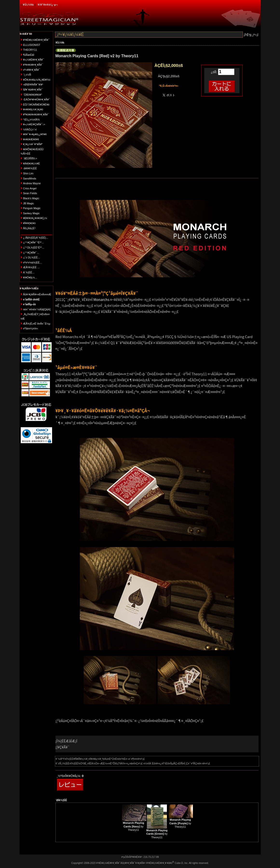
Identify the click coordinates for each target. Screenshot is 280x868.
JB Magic (29, 203)
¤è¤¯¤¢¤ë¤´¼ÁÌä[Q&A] (37, 309)
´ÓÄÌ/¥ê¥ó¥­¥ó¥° (33, 95)
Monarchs (101, 299)
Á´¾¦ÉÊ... (29, 272)
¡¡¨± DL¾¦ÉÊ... (32, 257)
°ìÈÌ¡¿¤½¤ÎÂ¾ (31, 120)
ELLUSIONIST (32, 45)
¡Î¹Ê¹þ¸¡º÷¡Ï (251, 35)
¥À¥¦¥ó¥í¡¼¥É (32, 164)
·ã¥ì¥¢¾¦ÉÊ (30, 168)
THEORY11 (30, 50)
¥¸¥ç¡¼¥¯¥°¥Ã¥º (33, 144)
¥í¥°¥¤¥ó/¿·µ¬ (48, 5)
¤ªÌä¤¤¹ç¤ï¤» (31, 328)
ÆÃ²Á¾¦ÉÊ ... (31, 267)
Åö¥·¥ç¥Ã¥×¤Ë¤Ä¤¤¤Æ (37, 294)
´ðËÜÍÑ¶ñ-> (30, 158)
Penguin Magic (32, 208)
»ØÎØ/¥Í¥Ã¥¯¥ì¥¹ (33, 85)
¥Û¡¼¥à (28, 5)
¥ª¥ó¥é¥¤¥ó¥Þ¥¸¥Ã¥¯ (36, 114)
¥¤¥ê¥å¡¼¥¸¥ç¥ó (33, 109)
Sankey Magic (31, 213)
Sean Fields (30, 193)
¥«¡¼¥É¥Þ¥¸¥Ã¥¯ (34, 60)
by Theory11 (133, 826)
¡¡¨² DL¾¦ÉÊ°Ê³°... (34, 248)
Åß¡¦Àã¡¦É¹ (29, 228)
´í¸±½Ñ (27, 75)
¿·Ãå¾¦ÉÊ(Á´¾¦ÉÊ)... (36, 238)
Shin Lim (28, 173)
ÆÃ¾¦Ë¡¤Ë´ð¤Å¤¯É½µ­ (37, 324)
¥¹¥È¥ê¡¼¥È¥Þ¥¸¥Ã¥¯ (37, 40)
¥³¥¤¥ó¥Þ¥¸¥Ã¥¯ (33, 65)
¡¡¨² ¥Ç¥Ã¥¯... (31, 253)
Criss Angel (30, 188)
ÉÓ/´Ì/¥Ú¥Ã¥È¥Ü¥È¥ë (36, 105)
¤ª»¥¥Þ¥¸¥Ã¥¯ (32, 70)
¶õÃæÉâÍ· (29, 55)
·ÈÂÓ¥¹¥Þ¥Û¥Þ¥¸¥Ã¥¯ (37, 100)
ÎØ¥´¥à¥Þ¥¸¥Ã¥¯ (33, 90)
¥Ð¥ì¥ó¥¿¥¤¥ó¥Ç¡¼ (35, 218)
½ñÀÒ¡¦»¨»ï (30, 129)
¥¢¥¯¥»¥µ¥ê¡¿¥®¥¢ (35, 134)
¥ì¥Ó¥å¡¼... (30, 277)
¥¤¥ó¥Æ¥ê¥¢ (31, 139)
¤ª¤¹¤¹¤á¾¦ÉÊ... (33, 263)
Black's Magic (31, 198)
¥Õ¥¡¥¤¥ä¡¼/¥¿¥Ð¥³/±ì (37, 80)
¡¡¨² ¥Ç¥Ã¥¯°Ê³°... (34, 242)
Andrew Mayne (32, 183)
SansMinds (30, 178)
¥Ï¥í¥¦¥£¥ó (29, 223)
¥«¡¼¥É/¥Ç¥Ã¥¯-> (34, 124)
